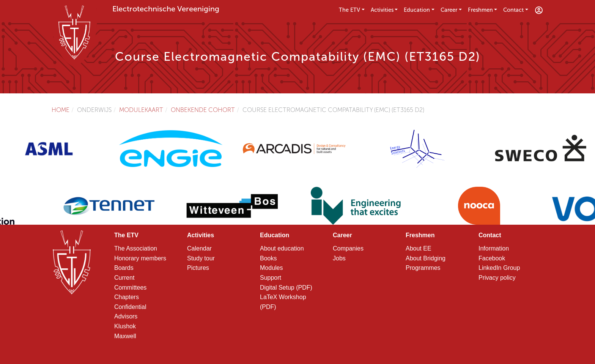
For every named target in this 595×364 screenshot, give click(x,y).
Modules (271, 268)
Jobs (339, 258)
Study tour (201, 258)
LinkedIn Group (499, 268)
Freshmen (480, 10)
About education (282, 248)
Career (449, 10)
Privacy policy (497, 278)
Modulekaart (141, 110)
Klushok (125, 326)
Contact (513, 10)
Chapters (127, 297)
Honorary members (140, 258)
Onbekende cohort (203, 110)
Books (268, 258)
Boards (124, 268)
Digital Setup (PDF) (286, 288)
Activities (382, 10)
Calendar (199, 248)
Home (61, 110)
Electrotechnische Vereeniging (166, 9)
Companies (348, 248)
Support (271, 278)
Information (494, 248)
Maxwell (125, 336)
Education (417, 10)
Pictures (198, 268)
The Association (136, 248)
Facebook (492, 258)
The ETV (349, 10)
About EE (419, 248)
